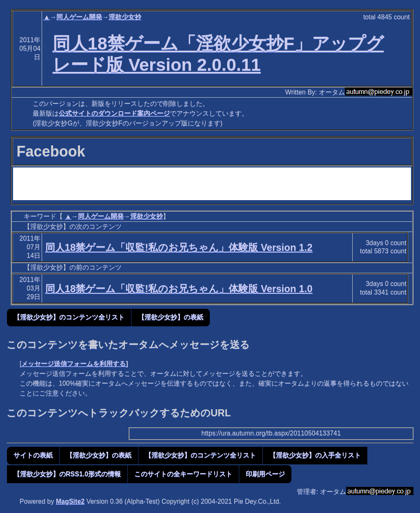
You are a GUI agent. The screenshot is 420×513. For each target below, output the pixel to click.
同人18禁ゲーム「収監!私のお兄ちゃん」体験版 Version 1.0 (179, 289)
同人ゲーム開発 (79, 17)
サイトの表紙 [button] (33, 455)
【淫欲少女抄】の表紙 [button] (171, 317)
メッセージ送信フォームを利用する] (74, 364)
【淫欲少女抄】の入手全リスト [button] (315, 455)
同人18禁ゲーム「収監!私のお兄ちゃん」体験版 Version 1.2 (179, 247)
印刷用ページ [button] (265, 474)
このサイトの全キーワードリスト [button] (183, 474)
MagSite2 (70, 501)
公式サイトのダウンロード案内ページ (114, 113)
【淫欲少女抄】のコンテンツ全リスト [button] (69, 317)
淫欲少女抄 (125, 17)
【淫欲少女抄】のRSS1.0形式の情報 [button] (67, 474)
